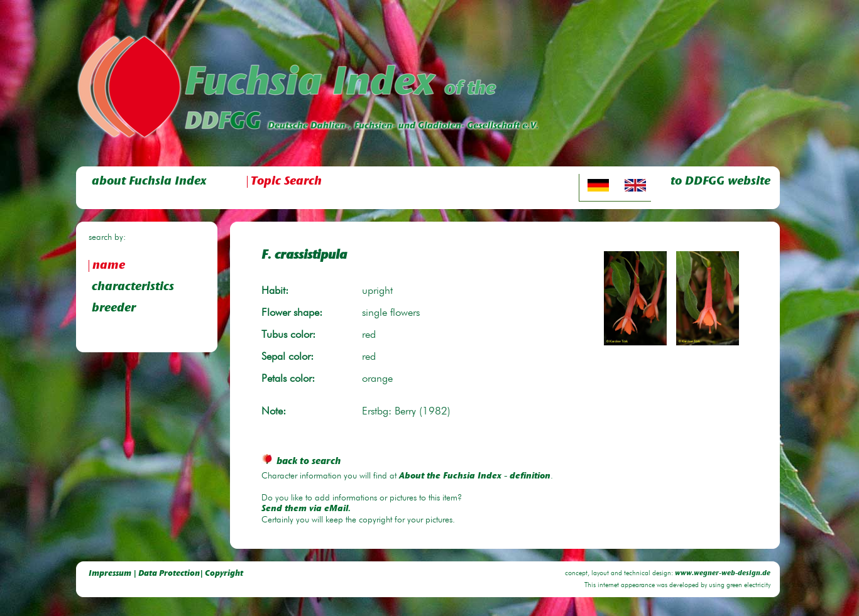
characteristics (133, 287)
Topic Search (286, 182)
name (109, 266)
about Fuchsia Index (149, 182)
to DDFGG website (720, 182)
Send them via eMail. (306, 509)
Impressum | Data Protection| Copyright (166, 574)
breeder (114, 309)
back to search (301, 462)
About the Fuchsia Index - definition (475, 477)
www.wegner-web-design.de (723, 574)
